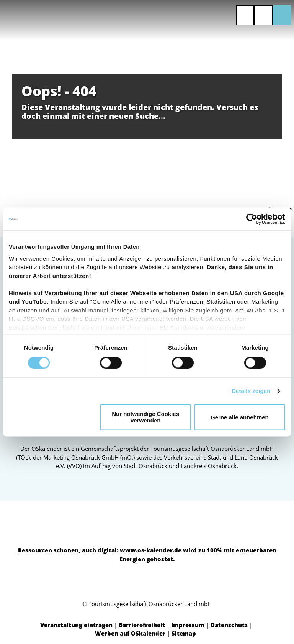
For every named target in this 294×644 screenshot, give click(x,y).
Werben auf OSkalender (130, 633)
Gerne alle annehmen (240, 417)
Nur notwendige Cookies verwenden (145, 417)
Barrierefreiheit (142, 625)
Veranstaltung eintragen (76, 625)
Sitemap (184, 633)
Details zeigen (251, 391)
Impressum (188, 625)
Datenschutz (229, 625)
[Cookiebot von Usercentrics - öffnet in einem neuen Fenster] (252, 219)
